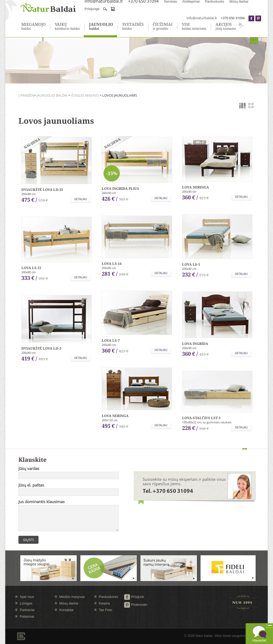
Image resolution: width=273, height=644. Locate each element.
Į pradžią (26, 95)
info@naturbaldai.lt (202, 18)
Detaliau (81, 199)
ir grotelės (163, 27)
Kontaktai (66, 610)
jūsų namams (226, 27)
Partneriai (27, 610)
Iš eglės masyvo (85, 95)
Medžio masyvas (72, 597)
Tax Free (106, 610)
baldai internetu (194, 27)
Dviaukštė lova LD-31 (42, 190)
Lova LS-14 (112, 264)
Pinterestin (136, 605)
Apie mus (27, 597)
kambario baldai (67, 27)
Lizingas (26, 603)
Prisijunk (134, 597)
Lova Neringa (196, 187)
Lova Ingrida (195, 344)
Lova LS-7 (111, 340)
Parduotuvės (108, 597)
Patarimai (27, 616)
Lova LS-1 (191, 264)
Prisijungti (92, 9)
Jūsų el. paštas (31, 485)
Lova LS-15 (31, 268)
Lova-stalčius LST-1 (201, 418)
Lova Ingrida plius (120, 189)
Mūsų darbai (69, 603)
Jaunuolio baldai (52, 95)
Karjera (104, 603)
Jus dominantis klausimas (42, 502)
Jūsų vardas (29, 468)
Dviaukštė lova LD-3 (41, 348)
